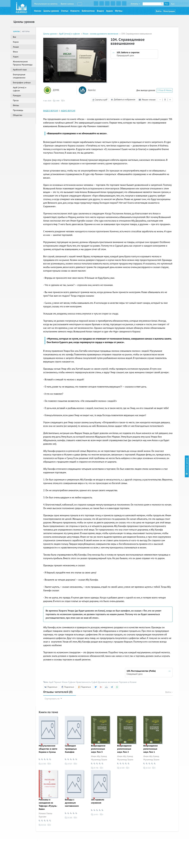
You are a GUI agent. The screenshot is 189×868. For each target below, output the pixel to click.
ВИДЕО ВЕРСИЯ (51, 111)
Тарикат (58, 682)
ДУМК (56, 90)
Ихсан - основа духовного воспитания (101, 34)
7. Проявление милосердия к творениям (168, 43)
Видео (100, 11)
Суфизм (72, 682)
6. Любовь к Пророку (159, 39)
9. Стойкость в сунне (159, 51)
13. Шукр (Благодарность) (161, 74)
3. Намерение (155, 27)
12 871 (95, 815)
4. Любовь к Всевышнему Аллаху (164, 31)
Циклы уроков (51, 11)
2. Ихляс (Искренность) (160, 23)
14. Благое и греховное (160, 78)
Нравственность (83, 682)
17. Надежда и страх (158, 90)
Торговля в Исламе (128, 682)
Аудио (109, 11)
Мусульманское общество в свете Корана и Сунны (48, 749)
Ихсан (65, 682)
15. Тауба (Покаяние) (159, 82)
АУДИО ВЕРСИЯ (68, 111)
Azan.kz (92, 90)
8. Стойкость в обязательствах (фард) (166, 47)
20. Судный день (157, 102)
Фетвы (119, 11)
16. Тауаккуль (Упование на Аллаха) (165, 86)
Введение (153, 15)
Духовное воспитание (108, 682)
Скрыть (183, 6)
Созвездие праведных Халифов (71, 749)
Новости (75, 11)
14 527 (69, 764)
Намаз (38, 11)
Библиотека (88, 11)
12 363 (42, 764)
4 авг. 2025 (47, 101)
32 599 (121, 768)
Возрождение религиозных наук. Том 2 (124, 749)
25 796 (95, 768)
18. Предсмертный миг (160, 94)
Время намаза (67, 4)
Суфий (94, 682)
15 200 (69, 818)
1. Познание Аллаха (158, 19)
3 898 (56, 101)
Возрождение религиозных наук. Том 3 (98, 749)
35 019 (42, 825)
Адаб (51, 682)
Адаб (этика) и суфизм (70, 34)
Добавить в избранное (123, 100)
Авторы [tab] (26, 32)
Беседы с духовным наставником (72, 803)
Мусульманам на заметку (46, 4)
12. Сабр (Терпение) (158, 69)
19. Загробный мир (158, 98)
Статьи (65, 11)
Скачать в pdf (100, 100)
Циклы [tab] (17, 32)
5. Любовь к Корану (158, 35)
